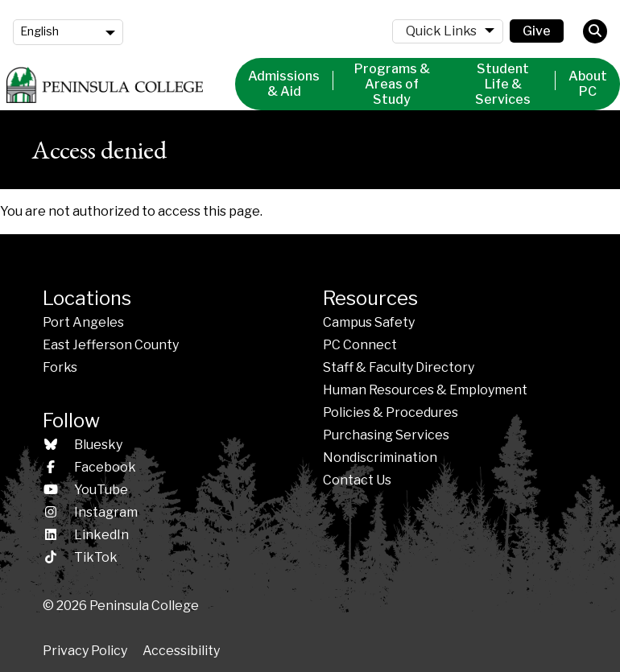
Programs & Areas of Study (392, 84)
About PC (588, 84)
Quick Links (441, 31)
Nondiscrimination (380, 458)
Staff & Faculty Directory (399, 367)
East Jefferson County (111, 345)
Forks (60, 367)
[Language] (68, 32)
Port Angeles (83, 322)
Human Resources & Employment (425, 390)
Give (537, 31)
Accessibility (181, 651)
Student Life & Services (503, 84)
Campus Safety (369, 322)
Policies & (391, 412)
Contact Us (357, 480)
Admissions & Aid (284, 84)
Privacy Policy (85, 651)
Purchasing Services (386, 435)
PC (360, 345)
